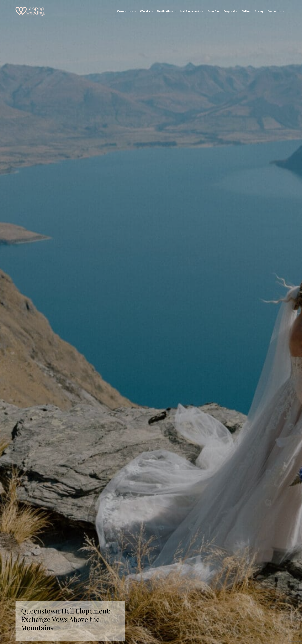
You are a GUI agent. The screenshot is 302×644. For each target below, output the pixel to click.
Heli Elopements (192, 11)
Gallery (246, 11)
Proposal (231, 11)
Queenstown (126, 11)
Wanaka (146, 11)
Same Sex (214, 11)
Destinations (167, 11)
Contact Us (276, 11)
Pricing (259, 11)
